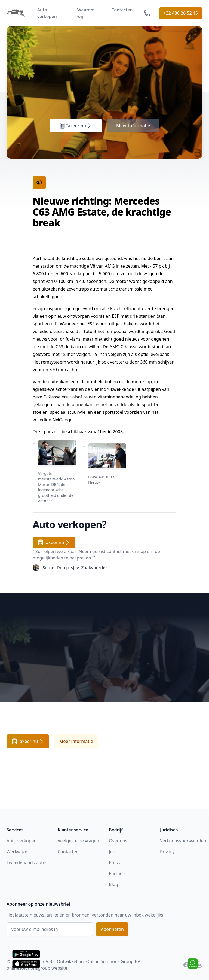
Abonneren (112, 929)
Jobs (113, 852)
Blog (113, 884)
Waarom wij (86, 13)
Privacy (167, 852)
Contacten (122, 10)
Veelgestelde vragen (78, 841)
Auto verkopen (47, 13)
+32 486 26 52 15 (181, 13)
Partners (118, 873)
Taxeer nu (76, 126)
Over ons (118, 841)
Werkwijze (17, 852)
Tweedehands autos (27, 863)
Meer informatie (133, 126)
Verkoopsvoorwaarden (183, 841)
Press (114, 863)
